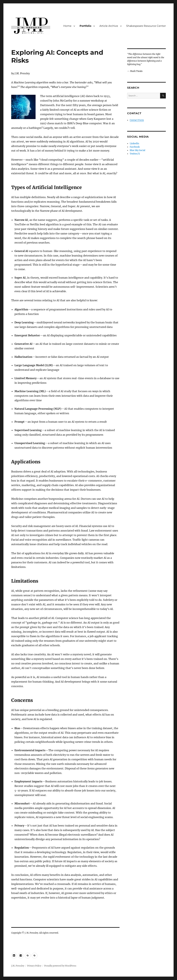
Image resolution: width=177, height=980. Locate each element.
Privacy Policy (34, 966)
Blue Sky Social (137, 150)
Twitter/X (135, 154)
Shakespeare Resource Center (146, 26)
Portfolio (85, 26)
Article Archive (109, 26)
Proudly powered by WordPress (60, 966)
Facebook (135, 147)
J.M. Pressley (18, 966)
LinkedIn (134, 144)
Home (67, 26)
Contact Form (137, 120)
